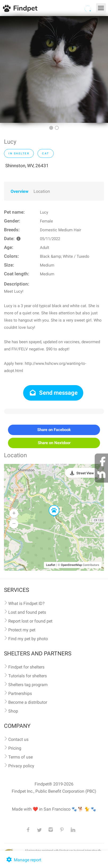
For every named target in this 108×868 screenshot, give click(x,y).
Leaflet (51, 565)
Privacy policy (21, 766)
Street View (85, 473)
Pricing (15, 748)
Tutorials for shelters (28, 676)
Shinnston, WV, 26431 (27, 166)
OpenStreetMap (71, 565)
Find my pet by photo (28, 639)
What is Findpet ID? (26, 603)
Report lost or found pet (30, 621)
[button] (50, 505)
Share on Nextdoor (54, 443)
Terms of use (20, 757)
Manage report (23, 860)
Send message (53, 393)
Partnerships (20, 693)
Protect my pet (22, 630)
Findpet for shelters (26, 667)
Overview (20, 191)
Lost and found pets (27, 612)
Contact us (18, 739)
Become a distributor (28, 702)
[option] (54, 69)
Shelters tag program (28, 685)
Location (42, 191)
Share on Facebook (54, 430)
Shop (13, 711)
